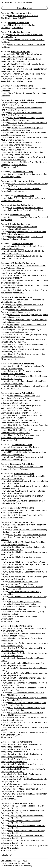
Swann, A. (5, 215)
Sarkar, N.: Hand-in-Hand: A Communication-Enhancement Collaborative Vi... (24, 402)
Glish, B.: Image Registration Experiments (26, 208)
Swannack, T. (6, 244)
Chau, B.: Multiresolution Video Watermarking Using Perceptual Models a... (24, 531)
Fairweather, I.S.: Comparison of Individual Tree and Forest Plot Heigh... (23, 372)
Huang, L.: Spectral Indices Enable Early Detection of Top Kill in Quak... (21, 822)
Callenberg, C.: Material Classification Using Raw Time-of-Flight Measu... (23, 635)
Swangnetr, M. (7, 196)
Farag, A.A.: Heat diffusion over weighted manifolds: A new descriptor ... (22, 458)
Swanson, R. (6, 626)
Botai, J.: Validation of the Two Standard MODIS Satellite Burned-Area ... (21, 109)
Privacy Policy (26, 2)
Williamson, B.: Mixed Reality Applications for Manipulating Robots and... (24, 795)
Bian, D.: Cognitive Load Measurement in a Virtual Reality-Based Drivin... (23, 301)
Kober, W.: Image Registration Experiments (26, 210)
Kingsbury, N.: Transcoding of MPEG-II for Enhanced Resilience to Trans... (22, 238)
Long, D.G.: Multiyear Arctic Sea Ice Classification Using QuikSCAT (19, 17)
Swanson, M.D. (7, 522)
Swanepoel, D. (7, 100)
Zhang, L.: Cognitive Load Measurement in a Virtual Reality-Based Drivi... (23, 355)
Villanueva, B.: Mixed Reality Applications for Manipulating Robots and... (23, 785)
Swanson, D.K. (7, 464)
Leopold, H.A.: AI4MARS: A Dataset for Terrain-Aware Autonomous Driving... (24, 70)
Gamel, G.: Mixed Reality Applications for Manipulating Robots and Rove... (22, 765)
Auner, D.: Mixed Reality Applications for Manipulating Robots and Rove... (22, 746)
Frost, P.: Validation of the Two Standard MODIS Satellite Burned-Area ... (21, 114)
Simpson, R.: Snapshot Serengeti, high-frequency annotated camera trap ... (21, 331)
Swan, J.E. (5, 32)
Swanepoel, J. (7, 172)
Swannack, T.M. (8, 263)
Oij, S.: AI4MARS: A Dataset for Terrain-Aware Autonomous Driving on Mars (24, 75)
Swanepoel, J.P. (7, 181)
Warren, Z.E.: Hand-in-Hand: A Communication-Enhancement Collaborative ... (21, 412)
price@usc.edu (11, 863)
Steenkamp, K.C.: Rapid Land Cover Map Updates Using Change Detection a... (22, 144)
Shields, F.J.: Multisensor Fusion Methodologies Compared (18, 26)
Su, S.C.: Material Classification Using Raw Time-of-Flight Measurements (22, 714)
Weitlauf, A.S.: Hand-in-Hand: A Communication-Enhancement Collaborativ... (20, 421)
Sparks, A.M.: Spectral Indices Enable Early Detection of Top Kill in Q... (22, 837)
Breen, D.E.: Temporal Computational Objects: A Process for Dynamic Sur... (24, 516)
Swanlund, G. (7, 205)
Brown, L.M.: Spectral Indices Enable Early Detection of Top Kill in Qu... (22, 812)
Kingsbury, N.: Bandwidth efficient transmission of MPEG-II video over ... (19, 228)
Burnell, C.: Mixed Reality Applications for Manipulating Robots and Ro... (22, 755)
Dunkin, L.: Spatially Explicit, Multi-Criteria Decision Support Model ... (22, 252)
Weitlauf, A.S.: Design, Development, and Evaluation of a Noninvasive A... (22, 417)
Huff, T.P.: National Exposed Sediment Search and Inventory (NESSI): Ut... (23, 277)
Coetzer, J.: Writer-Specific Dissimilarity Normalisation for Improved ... (21, 190)
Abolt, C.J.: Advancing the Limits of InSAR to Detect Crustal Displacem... (23, 477)
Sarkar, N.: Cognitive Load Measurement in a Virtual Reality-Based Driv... (23, 326)
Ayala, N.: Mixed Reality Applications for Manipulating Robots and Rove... (21, 750)
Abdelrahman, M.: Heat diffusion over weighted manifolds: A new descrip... (21, 448)
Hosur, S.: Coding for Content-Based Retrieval (27, 535)
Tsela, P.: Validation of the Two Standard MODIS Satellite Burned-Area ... (21, 149)
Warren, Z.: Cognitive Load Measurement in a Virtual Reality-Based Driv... (24, 346)
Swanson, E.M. (7, 474)
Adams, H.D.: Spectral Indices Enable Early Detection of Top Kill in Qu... (22, 807)
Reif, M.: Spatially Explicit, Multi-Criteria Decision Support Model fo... (21, 257)
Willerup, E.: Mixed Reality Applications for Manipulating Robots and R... (23, 790)
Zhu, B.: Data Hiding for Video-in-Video (25, 601)
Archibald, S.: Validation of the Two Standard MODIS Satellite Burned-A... (23, 104)
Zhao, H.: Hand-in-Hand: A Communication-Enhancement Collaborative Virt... (23, 431)
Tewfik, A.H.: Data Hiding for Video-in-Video (27, 562)
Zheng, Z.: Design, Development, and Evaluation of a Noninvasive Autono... (20, 436)
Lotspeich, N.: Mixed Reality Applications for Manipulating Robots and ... (23, 770)
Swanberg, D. (7, 86)
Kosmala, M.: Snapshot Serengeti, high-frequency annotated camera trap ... (21, 311)
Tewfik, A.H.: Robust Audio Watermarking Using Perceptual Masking (22, 588)
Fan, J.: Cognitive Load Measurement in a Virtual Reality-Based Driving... (22, 306)
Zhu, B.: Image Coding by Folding (22, 604)
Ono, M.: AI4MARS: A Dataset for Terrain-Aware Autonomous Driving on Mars (22, 80)
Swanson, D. (6, 445)
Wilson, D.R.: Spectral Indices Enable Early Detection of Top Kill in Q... (22, 842)
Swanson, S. (6, 742)
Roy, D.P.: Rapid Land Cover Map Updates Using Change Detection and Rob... (22, 129)
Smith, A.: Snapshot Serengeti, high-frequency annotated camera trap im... (24, 336)
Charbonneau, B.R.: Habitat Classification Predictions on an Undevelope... (22, 272)
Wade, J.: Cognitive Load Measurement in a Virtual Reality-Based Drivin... (23, 341)
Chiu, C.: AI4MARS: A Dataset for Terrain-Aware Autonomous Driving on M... (22, 60)
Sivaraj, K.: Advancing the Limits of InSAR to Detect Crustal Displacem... (23, 492)
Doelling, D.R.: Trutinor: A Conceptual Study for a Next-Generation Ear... (23, 649)
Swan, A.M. (6, 13)
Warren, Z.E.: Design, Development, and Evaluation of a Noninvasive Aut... (21, 407)
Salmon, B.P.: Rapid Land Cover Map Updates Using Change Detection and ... (24, 134)
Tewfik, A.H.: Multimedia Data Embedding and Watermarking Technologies (24, 578)
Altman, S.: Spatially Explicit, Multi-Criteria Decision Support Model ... (22, 247)
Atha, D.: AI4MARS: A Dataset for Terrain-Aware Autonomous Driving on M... (22, 55)
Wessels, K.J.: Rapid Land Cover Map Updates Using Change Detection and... (24, 163)
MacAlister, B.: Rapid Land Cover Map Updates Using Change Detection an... (24, 124)
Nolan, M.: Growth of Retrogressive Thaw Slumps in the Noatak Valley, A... (22, 468)
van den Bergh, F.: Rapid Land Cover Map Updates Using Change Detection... (22, 153)
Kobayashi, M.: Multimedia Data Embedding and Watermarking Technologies (23, 543)
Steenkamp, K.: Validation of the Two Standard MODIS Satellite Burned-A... (24, 139)
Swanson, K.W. (7, 508)
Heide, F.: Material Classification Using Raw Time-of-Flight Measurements (23, 664)
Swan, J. (4, 23)
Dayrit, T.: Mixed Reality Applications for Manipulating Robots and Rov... (21, 760)
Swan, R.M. (6, 52)
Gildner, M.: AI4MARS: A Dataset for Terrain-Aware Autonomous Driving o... (23, 65)
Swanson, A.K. (7, 364)
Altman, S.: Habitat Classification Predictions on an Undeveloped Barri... (23, 267)
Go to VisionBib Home (10, 2)
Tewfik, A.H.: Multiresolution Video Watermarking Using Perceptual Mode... (19, 583)
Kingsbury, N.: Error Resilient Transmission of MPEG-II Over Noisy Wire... (23, 233)
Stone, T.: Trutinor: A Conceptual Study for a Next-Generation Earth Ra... (23, 709)
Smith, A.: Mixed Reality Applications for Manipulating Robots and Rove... (22, 775)
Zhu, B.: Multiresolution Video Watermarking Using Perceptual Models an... (24, 608)
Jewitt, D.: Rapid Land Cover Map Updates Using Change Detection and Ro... (22, 119)
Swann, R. (5, 224)
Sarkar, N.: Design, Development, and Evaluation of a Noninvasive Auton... (20, 397)
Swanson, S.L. (7, 803)
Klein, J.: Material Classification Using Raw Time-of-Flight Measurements (22, 694)
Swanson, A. (6, 297)
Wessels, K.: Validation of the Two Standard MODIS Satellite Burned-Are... (23, 158)
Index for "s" (6, 855)
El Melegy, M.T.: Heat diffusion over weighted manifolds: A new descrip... (24, 453)
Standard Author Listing (21, 13)
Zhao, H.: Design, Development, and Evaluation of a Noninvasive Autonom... (24, 426)
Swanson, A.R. (7, 393)
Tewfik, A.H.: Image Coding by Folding (24, 569)
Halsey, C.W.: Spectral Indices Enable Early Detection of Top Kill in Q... (22, 817)
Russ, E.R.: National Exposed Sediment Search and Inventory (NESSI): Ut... (24, 291)
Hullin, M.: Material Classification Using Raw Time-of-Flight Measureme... (23, 679)
